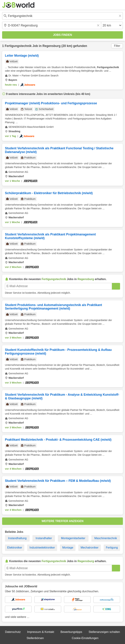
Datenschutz (13, 632)
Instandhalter (44, 538)
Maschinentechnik (106, 538)
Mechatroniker (89, 548)
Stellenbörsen (35, 638)
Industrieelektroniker (42, 548)
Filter (117, 46)
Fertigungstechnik (18, 46)
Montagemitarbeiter (73, 538)
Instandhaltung (17, 538)
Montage (68, 548)
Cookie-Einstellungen (85, 638)
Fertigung (112, 548)
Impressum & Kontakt (41, 632)
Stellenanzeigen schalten (104, 632)
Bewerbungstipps (71, 632)
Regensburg (52, 46)
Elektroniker (15, 548)
